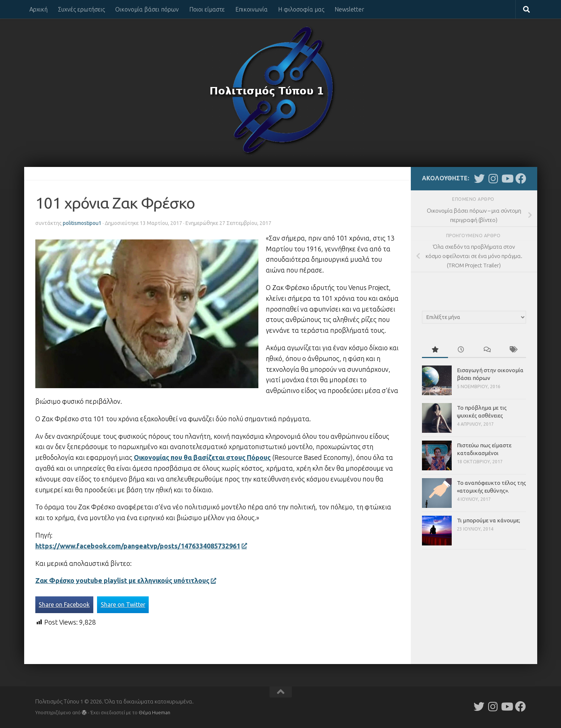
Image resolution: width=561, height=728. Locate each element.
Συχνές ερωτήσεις (81, 9)
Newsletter (349, 9)
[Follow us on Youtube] (507, 179)
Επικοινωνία (252, 9)
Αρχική (38, 9)
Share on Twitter (123, 605)
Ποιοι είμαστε (207, 9)
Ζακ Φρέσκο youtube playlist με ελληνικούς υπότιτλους (125, 580)
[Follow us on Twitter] (479, 179)
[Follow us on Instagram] (493, 179)
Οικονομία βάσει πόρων (147, 9)
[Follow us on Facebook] (521, 179)
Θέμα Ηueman (154, 712)
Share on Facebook (64, 605)
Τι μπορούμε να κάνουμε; (489, 520)
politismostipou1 (82, 223)
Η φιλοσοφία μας (301, 9)
